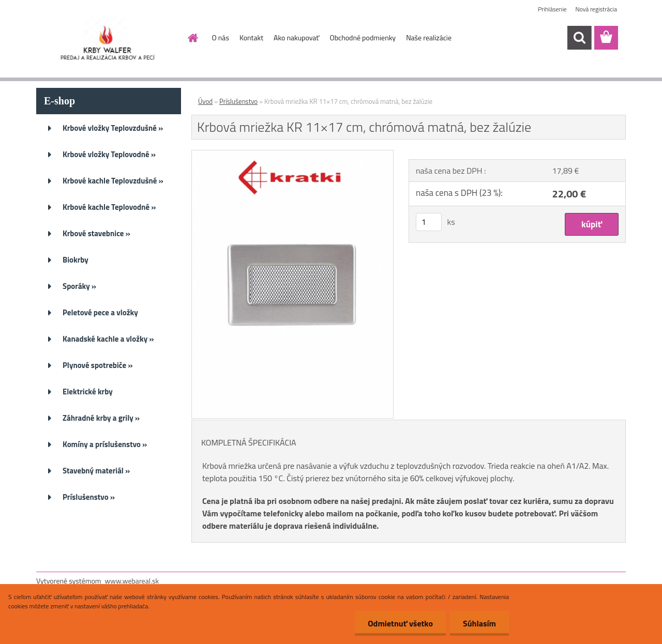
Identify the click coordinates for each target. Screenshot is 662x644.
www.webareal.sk (132, 581)
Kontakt (251, 37)
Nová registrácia (596, 9)
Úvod (205, 101)
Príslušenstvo (238, 101)
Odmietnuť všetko (400, 623)
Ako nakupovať (296, 37)
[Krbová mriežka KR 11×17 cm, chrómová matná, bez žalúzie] (292, 155)
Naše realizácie (429, 37)
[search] (579, 38)
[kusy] (429, 222)
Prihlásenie (552, 9)
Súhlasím (479, 623)
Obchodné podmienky (363, 37)
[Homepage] (192, 38)
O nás (221, 37)
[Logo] (107, 38)
